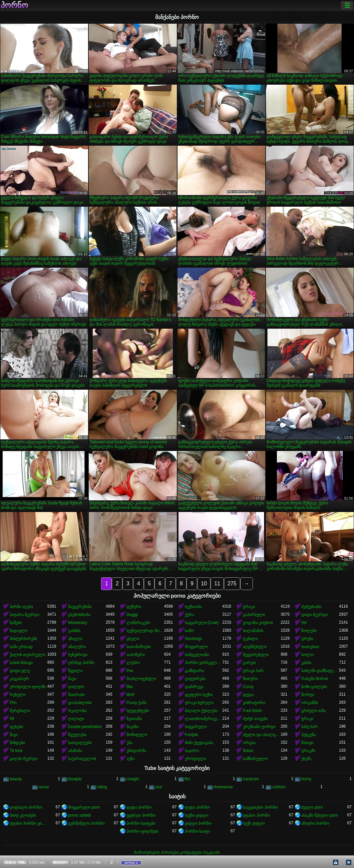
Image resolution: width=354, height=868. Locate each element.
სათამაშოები (139, 647)
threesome (223, 787)
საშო (189, 631)
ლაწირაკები (138, 623)
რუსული (18, 695)
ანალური (77, 647)
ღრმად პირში (81, 663)
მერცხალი (20, 711)
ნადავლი (19, 631)
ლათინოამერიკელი (204, 719)
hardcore (251, 779)
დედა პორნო (139, 807)
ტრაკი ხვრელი (199, 703)
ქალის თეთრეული (28, 655)
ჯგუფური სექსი (199, 695)
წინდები (17, 743)
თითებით (310, 647)
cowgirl (133, 779)
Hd (304, 623)
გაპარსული (254, 615)
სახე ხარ (309, 727)
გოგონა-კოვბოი (258, 623)
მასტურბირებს (23, 639)
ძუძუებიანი (311, 607)
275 (232, 583)
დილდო (76, 687)
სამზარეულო (255, 759)
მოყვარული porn (84, 807)
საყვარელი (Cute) (202, 623)
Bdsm (248, 751)
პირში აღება (21, 607)
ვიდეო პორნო (198, 823)
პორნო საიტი (197, 831)
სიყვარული (196, 727)
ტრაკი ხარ (253, 671)
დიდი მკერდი (314, 615)
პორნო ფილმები (142, 831)
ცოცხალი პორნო (26, 807)
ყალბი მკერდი (24, 759)
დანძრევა (194, 687)
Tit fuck (16, 751)
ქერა (190, 615)
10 (204, 583)
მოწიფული (137, 735)
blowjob (75, 779)
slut (159, 787)
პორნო (14, 5)
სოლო (307, 655)
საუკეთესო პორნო (260, 807)
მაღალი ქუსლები (201, 711)
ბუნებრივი (78, 655)
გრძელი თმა (313, 711)
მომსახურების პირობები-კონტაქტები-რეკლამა (177, 852)
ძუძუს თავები (255, 719)
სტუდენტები (138, 711)
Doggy (132, 615)
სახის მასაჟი (21, 663)
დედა (248, 695)
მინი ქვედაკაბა (199, 743)
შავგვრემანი (80, 607)
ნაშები (16, 623)
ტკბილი (250, 639)
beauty (16, 779)
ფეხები (16, 727)
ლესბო (133, 663)
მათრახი (76, 695)
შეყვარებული (256, 655)
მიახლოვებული (141, 679)
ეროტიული (196, 759)
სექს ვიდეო (254, 823)
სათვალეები (80, 743)
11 (217, 583)
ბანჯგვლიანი (197, 655)
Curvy (248, 687)
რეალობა (77, 711)
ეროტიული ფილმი (28, 687)
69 (12, 719)
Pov (130, 671)
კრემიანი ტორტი (259, 727)
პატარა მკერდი (25, 615)
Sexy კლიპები (23, 815)
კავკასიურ (19, 679)
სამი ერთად (21, 647)
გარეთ (249, 663)
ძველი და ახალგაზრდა (262, 735)
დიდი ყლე (20, 671)
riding (102, 787)
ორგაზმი (310, 703)
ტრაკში (308, 751)
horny (306, 779)
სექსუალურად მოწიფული (145, 631)
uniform (279, 787)
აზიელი (75, 639)
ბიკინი (132, 727)
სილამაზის (253, 631)
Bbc (130, 687)
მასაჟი (307, 743)
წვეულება (77, 735)
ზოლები (309, 631)
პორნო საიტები (141, 823)
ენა (129, 743)
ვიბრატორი (254, 703)
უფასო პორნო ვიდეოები (29, 823)
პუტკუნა (309, 735)
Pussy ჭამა (136, 703)
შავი (72, 679)
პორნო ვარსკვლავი (204, 663)
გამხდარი (194, 671)
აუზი (130, 759)
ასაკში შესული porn (320, 815)
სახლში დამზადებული (320, 671)
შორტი (308, 695)
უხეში (306, 759)
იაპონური (136, 655)
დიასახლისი (80, 703)
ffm (188, 779)
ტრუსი (307, 639)
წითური (250, 679)
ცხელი (133, 639)
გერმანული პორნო (86, 823)
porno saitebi (80, 815)
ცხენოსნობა (79, 615)
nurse (44, 787)
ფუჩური (134, 607)
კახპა (306, 663)
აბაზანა (75, 751)
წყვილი (75, 671)
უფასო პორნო (256, 815)
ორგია (249, 743)
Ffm (13, 703)
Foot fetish (252, 711)
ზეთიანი (134, 719)
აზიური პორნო (315, 823)
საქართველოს (82, 759)
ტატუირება (195, 679)
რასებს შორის (315, 679)
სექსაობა (193, 607)
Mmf (130, 695)
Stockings (194, 639)
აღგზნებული (255, 647)
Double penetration (85, 727)
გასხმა (74, 631)
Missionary (78, 623)
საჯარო (192, 751)
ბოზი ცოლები (314, 687)
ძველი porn (312, 807)
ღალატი (76, 719)
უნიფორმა (136, 751)
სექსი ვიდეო (197, 815)
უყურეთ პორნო (141, 815)
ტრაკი (249, 607)
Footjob (192, 735)
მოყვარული (196, 647)
